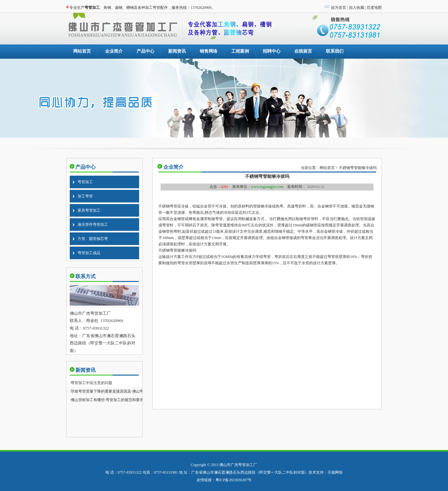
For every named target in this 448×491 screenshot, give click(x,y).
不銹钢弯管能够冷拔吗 (358, 168)
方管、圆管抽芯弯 (93, 239)
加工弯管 (85, 196)
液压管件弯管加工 (93, 225)
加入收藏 (357, 8)
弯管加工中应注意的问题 (91, 383)
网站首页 (327, 168)
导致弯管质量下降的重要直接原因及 (101, 391)
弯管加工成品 (89, 253)
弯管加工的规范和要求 (125, 400)
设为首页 (339, 8)
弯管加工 (85, 182)
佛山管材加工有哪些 (88, 400)
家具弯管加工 (89, 210)
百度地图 (374, 8)
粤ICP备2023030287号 (234, 480)
